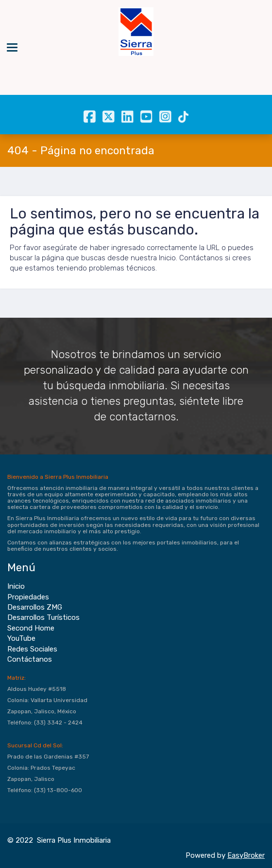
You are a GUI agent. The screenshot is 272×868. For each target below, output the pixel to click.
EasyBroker (246, 855)
